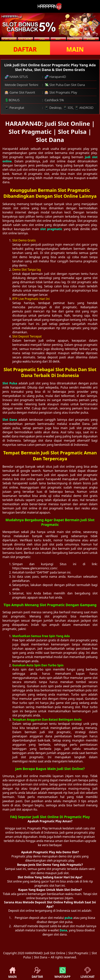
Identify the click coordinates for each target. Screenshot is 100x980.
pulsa (68, 918)
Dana (63, 930)
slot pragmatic (51, 229)
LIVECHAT (88, 973)
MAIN (75, 49)
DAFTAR (25, 49)
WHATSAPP (62, 973)
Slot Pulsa (10, 383)
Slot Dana (10, 420)
